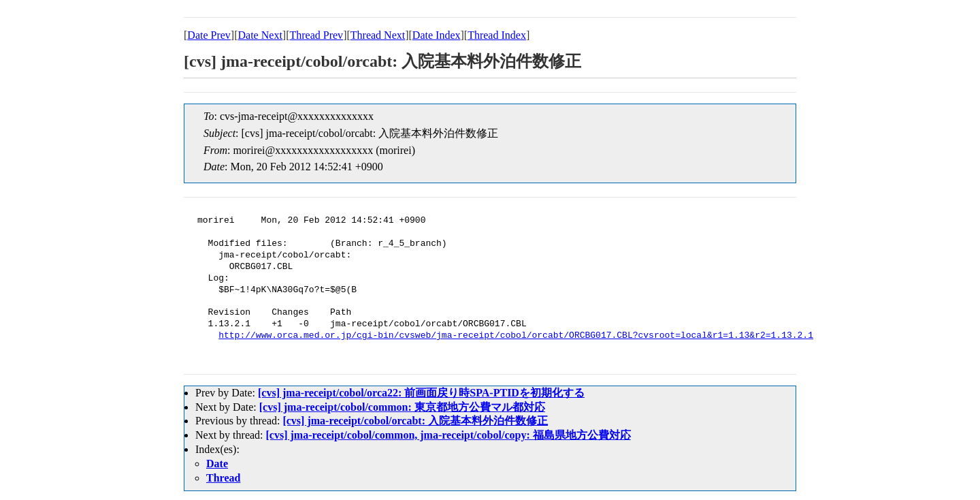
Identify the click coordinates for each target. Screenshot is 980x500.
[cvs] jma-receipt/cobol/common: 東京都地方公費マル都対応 (402, 407)
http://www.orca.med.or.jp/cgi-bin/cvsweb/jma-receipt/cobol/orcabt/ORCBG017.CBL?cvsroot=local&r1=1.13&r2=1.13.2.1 (516, 336)
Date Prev (209, 35)
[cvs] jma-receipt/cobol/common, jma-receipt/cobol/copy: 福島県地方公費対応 (448, 435)
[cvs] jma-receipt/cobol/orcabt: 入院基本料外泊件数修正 (415, 421)
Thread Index (497, 35)
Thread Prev (316, 35)
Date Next (260, 35)
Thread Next (378, 35)
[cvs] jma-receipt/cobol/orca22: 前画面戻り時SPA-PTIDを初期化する (421, 393)
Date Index (437, 35)
